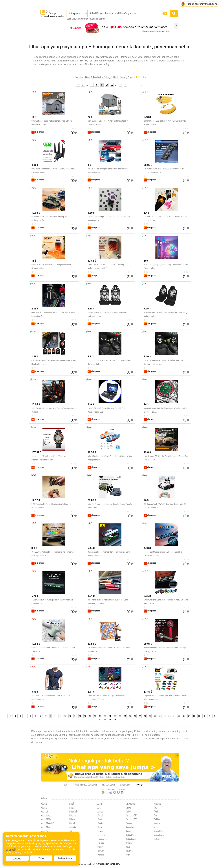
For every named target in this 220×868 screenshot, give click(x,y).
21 (110, 716)
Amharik (45, 811)
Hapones (73, 835)
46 (120, 85)
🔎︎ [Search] (142, 85)
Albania (44, 803)
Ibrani (72, 847)
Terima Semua (65, 858)
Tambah (141, 77)
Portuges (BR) (131, 815)
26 (135, 716)
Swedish (157, 803)
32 (164, 716)
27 (140, 716)
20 (105, 716)
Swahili (128, 855)
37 (189, 716)
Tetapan (17, 858)
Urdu (156, 827)
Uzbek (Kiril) (159, 831)
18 (95, 716)
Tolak (41, 858)
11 (112, 85)
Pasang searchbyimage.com (199, 4)
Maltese (101, 843)
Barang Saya (127, 77)
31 (160, 716)
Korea (100, 819)
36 (184, 716)
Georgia (73, 827)
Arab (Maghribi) (48, 823)
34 (174, 716)
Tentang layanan (109, 784)
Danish (72, 807)
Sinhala (129, 843)
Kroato (100, 823)
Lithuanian (102, 835)
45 (110, 720)
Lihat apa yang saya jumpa (85, 785)
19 (100, 716)
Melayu (100, 847)
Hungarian (74, 843)
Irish (99, 807)
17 (90, 716)
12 (65, 716)
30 (155, 716)
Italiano (101, 811)
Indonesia (73, 851)
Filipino (72, 819)
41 (209, 716)
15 (80, 716)
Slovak (128, 847)
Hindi (71, 839)
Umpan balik (125, 784)
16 (85, 716)
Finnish (72, 823)
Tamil (156, 811)
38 (194, 716)
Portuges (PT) (131, 819)
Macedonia (102, 839)
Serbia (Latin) (131, 839)
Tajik (156, 807)
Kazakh (100, 815)
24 (125, 716)
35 (179, 716)
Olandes (101, 855)
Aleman (44, 807)
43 (100, 720)
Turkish (157, 819)
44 (105, 720)
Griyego (72, 831)
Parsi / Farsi (130, 803)
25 (130, 716)
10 (107, 85)
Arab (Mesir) (46, 827)
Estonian (73, 815)
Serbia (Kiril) (131, 835)
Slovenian (130, 851)
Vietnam (157, 839)
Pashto (128, 807)
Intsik (100, 803)
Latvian (100, 831)
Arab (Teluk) (46, 831)
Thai (155, 815)
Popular (79, 77)
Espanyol (73, 811)
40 (204, 716)
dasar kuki (11, 849)
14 (75, 716)
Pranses (129, 823)
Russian (129, 831)
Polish (128, 811)
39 (199, 716)
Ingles (72, 855)
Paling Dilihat (111, 77)
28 (145, 716)
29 (150, 716)
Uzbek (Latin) (159, 835)
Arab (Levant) (47, 815)
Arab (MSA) (46, 819)
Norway (101, 851)
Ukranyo (157, 823)
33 (170, 716)
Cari (66, 784)
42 (214, 716)
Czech (72, 803)
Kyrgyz (100, 827)
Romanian (130, 827)
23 (120, 716)
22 (115, 716)
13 (70, 716)
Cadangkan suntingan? (109, 864)
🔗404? (33, 92)
